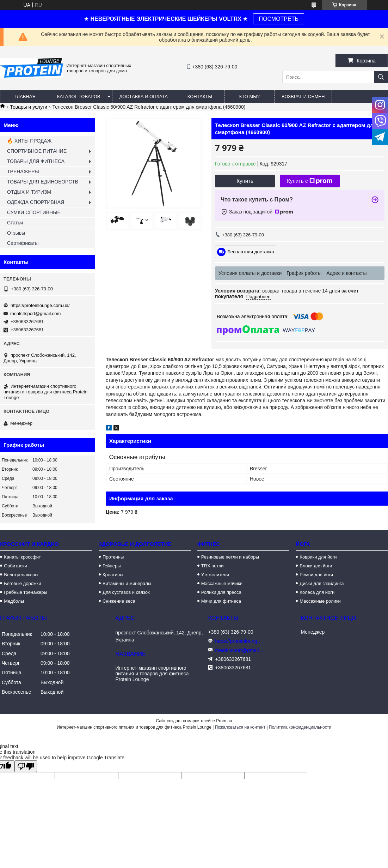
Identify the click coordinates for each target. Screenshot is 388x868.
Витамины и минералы (127, 583)
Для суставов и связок (126, 592)
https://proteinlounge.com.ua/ (40, 305)
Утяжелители (215, 575)
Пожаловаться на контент (240, 727)
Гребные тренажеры (26, 592)
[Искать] (381, 77)
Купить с (310, 181)
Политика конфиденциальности (300, 727)
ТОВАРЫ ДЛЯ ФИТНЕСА (36, 161)
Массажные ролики (320, 601)
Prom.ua (224, 721)
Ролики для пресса (221, 592)
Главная (25, 97)
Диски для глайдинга (322, 583)
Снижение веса (119, 601)
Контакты (200, 97)
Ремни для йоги (316, 575)
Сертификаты (23, 243)
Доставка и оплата (144, 97)
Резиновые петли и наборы (230, 557)
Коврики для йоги (318, 557)
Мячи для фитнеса (221, 601)
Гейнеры (112, 566)
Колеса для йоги (317, 592)
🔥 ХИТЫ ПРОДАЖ (29, 141)
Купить (245, 181)
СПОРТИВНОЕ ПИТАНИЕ (37, 151)
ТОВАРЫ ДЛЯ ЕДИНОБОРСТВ (43, 182)
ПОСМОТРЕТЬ (278, 19)
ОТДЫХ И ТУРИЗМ (29, 192)
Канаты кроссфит (22, 557)
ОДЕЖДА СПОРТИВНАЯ (36, 202)
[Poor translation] (26, 766)
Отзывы (16, 233)
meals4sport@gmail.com (35, 314)
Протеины (113, 557)
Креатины (113, 575)
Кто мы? (250, 97)
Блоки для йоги (316, 566)
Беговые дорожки (22, 583)
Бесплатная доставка (251, 251)
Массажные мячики (222, 583)
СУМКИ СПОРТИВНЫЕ (34, 212)
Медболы (14, 601)
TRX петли (213, 566)
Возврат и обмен (303, 97)
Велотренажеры (21, 575)
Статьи (15, 223)
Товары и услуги (29, 107)
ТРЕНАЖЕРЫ (23, 171)
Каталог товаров (79, 97)
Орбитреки (15, 566)
